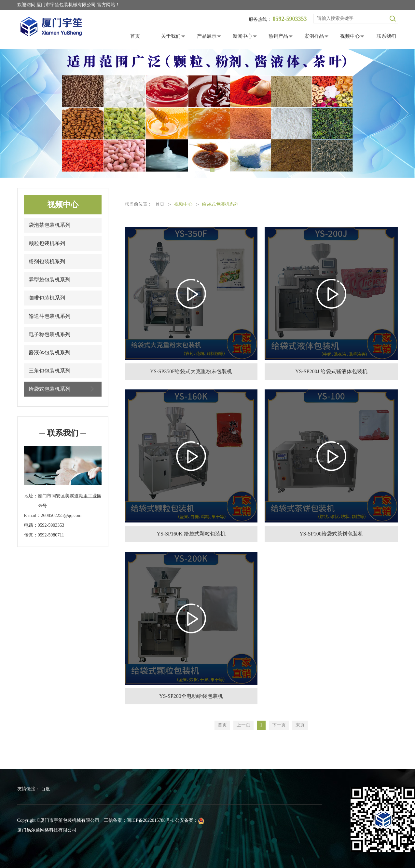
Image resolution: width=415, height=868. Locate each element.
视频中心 (350, 36)
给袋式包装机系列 (63, 389)
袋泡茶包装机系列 (49, 225)
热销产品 (278, 36)
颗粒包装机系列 (47, 243)
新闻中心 (242, 36)
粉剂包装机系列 (47, 261)
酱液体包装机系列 (49, 353)
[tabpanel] (207, 114)
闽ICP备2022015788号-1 (150, 820)
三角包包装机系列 (49, 371)
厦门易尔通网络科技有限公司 (47, 830)
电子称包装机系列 (49, 334)
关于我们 (171, 36)
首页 (135, 36)
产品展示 (207, 36)
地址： (31, 496)
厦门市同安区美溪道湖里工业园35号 (70, 501)
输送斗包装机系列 (49, 316)
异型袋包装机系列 (49, 280)
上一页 (243, 725)
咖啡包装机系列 (47, 298)
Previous (15, 114)
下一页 (279, 725)
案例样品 (314, 36)
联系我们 (386, 36)
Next (400, 114)
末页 (300, 725)
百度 (46, 789)
